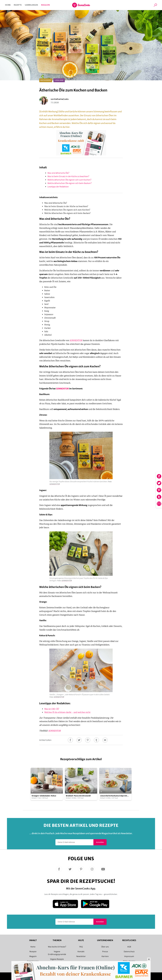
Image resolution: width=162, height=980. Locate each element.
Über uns (105, 947)
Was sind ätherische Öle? (58, 173)
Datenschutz (129, 952)
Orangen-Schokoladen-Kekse (44, 796)
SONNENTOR (76, 340)
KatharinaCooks (61, 99)
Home (8, 5)
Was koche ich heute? (57, 947)
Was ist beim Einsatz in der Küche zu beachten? (68, 176)
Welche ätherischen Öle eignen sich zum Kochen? (69, 180)
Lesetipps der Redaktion (58, 187)
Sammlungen (31, 5)
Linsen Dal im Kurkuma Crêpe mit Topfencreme (114, 796)
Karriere (105, 956)
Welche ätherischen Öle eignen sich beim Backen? (70, 183)
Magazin (45, 5)
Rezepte (18, 5)
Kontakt (81, 952)
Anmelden (100, 842)
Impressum (129, 956)
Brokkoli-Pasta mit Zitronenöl (78, 796)
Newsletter (81, 956)
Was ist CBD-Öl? (52, 709)
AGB (129, 947)
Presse (105, 952)
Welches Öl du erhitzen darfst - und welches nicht (67, 712)
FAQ (81, 947)
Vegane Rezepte (57, 959)
